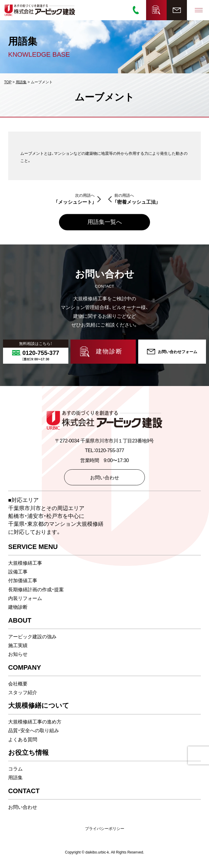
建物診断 (18, 607)
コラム (15, 769)
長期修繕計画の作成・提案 (36, 590)
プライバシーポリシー (105, 829)
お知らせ (18, 654)
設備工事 (18, 572)
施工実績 (18, 646)
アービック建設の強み (32, 637)
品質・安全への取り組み (34, 731)
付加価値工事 (23, 581)
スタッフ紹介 (23, 693)
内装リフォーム (25, 598)
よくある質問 (23, 740)
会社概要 (18, 684)
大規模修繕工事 (25, 563)
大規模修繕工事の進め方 (35, 722)
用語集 (15, 778)
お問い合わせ (23, 807)
